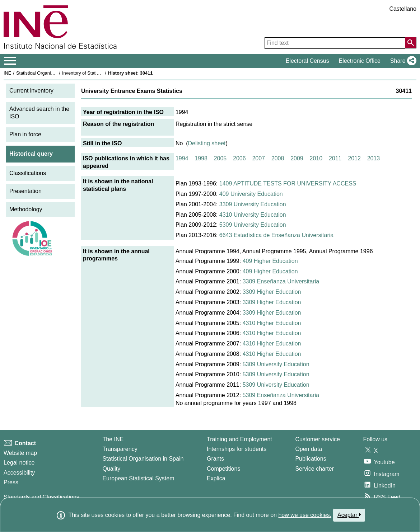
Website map (20, 453)
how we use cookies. (305, 515)
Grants (215, 459)
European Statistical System (138, 478)
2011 (335, 158)
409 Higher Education (270, 261)
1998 (201, 158)
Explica (216, 478)
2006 (239, 158)
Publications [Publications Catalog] (311, 459)
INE (7, 73)
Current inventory (31, 91)
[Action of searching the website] (411, 43)
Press (11, 482)
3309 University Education (253, 204)
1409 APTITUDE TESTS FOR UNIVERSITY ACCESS (288, 183)
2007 (258, 158)
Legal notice (19, 463)
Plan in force (25, 134)
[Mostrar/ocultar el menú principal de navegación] (10, 61)
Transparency (120, 449)
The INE (113, 439)
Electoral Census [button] (307, 61)
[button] (402, 61)
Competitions (223, 469)
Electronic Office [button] (360, 61)
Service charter (314, 469)
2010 (316, 158)
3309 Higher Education (272, 292)
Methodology (26, 209)
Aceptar (349, 515)
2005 (220, 158)
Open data (309, 449)
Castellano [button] (403, 9)
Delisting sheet (207, 143)
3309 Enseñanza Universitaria (281, 281)
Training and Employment (239, 439)
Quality (111, 469)
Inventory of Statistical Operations (96, 73)
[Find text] (335, 43)
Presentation (25, 191)
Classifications (28, 173)
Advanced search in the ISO (39, 113)
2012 (354, 158)
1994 (182, 158)
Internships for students (237, 449)
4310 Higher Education (272, 323)
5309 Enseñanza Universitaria (281, 395)
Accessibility (19, 473)
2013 (374, 158)
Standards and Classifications (41, 497)
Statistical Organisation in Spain (49, 73)
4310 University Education (253, 215)
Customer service (317, 439)
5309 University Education (253, 225)
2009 (297, 158)
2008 (278, 158)
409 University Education (251, 194)
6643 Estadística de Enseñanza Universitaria (276, 235)
